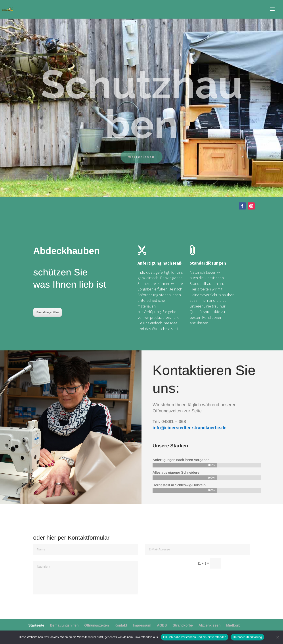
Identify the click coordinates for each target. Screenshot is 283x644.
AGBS (162, 625)
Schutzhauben (142, 114)
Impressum (142, 625)
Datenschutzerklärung (247, 637)
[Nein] (277, 637)
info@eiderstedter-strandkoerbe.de (189, 428)
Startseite (36, 625)
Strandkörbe (183, 625)
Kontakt (121, 625)
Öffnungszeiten (97, 625)
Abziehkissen (209, 625)
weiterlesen (141, 166)
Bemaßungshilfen (48, 312)
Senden (237, 563)
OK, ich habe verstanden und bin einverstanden (195, 637)
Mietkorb (233, 625)
